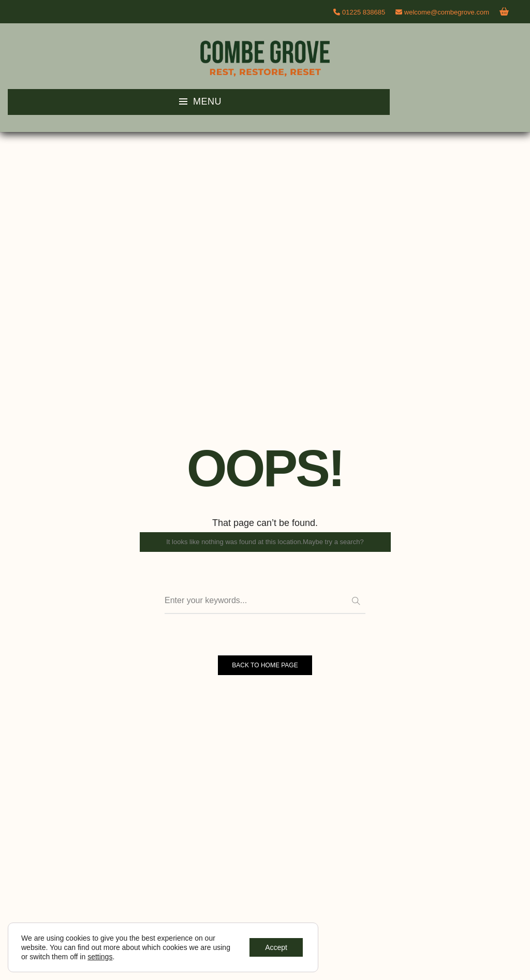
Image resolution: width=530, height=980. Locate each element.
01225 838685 (364, 12)
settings (100, 957)
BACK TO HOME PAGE (265, 665)
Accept (276, 947)
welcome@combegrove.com (442, 12)
